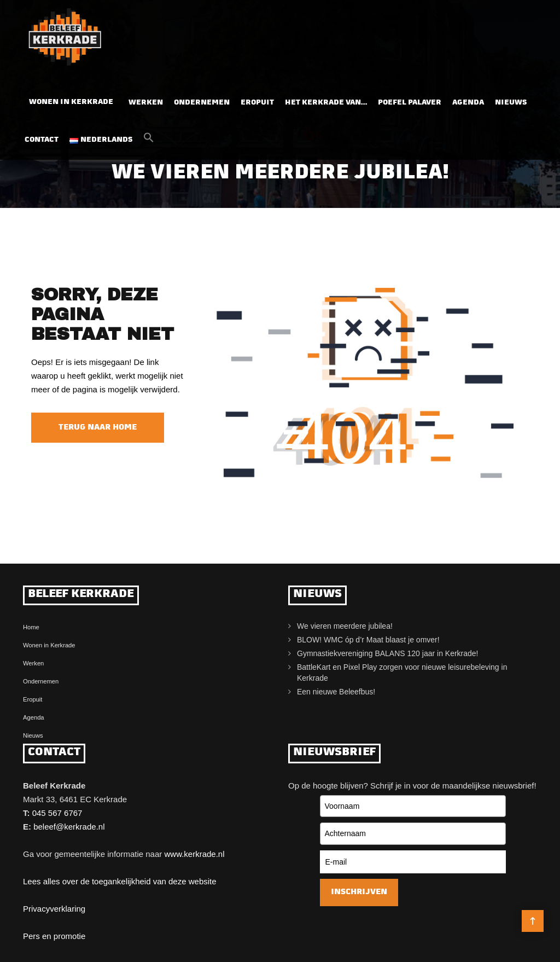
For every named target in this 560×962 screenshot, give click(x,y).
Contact (42, 137)
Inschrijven (359, 892)
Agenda (468, 99)
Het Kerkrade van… (326, 99)
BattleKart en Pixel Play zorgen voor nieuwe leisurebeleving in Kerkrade (402, 673)
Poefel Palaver (410, 99)
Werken (146, 99)
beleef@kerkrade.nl (69, 827)
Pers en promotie (54, 936)
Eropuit (257, 99)
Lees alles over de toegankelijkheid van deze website (120, 881)
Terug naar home (98, 428)
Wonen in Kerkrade (71, 99)
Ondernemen (202, 99)
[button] (149, 137)
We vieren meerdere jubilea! (345, 626)
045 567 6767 (57, 813)
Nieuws (511, 99)
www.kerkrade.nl (194, 854)
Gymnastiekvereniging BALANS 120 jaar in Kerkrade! (388, 653)
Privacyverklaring (54, 909)
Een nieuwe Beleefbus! (336, 692)
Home (31, 627)
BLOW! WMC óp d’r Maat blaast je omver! (368, 640)
